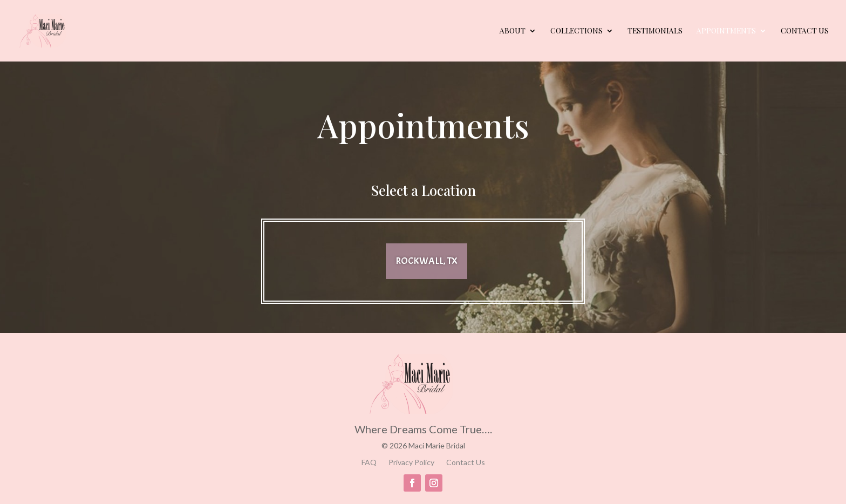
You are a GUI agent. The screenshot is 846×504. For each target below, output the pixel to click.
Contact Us (805, 31)
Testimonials (655, 31)
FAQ (369, 463)
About (513, 31)
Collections (576, 31)
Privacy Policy (411, 463)
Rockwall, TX (427, 261)
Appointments (726, 31)
